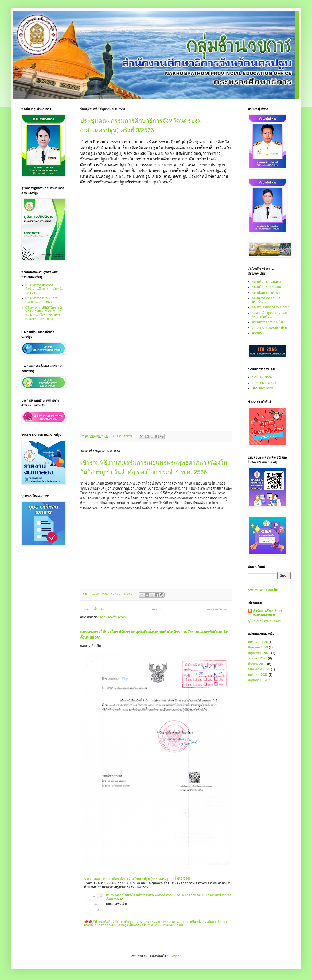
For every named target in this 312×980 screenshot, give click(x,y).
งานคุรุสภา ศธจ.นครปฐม (269, 328)
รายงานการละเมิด (263, 590)
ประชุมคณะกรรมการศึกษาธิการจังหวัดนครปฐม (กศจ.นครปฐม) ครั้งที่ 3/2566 (137, 879)
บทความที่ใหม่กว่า (94, 609)
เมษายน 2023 (258, 658)
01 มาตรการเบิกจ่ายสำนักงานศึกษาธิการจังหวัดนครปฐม (44, 289)
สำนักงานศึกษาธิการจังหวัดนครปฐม (268, 613)
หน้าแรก (157, 609)
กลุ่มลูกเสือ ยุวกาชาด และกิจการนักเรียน (270, 315)
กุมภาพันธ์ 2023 (259, 669)
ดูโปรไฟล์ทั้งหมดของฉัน (265, 621)
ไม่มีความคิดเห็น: (122, 436)
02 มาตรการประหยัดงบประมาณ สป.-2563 (42, 300)
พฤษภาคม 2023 (259, 653)
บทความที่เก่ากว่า (218, 609)
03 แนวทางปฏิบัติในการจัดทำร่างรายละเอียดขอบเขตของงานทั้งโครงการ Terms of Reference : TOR (44, 313)
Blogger (175, 956)
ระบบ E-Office (262, 377)
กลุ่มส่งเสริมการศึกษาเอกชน (271, 307)
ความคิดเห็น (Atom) (114, 617)
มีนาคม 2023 (257, 664)
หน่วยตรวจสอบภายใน (267, 322)
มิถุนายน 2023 (258, 647)
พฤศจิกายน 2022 (260, 680)
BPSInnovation (262, 388)
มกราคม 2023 (258, 675)
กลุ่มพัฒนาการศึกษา (266, 293)
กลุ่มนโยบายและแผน (266, 287)
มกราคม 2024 (258, 642)
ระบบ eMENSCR (264, 383)
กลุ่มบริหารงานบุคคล (266, 282)
